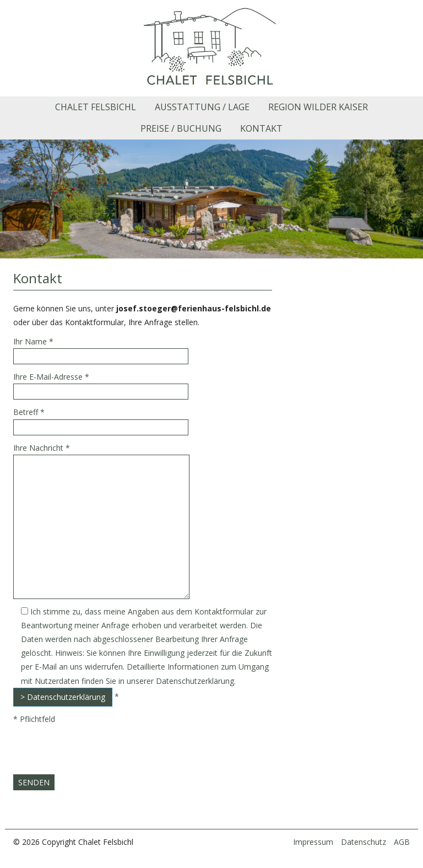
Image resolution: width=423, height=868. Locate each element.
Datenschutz (364, 842)
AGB (402, 842)
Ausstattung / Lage (202, 107)
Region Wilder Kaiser (318, 107)
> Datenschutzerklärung (63, 697)
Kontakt (261, 128)
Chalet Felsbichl (96, 107)
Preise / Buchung (181, 128)
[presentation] (97, 753)
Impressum (313, 842)
